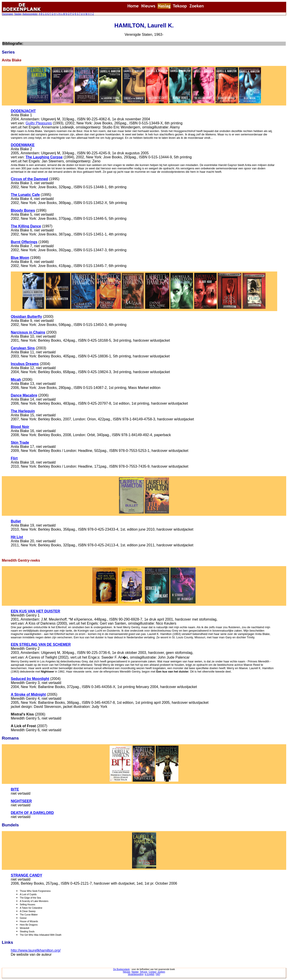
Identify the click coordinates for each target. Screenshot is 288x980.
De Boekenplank (121, 969)
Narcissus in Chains (28, 332)
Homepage (8, 14)
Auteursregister (30, 14)
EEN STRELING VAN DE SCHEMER (41, 645)
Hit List (17, 537)
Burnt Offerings (24, 242)
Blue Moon (20, 258)
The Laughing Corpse (44, 157)
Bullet (16, 521)
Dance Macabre (24, 395)
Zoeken (161, 972)
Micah (16, 380)
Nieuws (127, 972)
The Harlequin (23, 411)
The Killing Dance (26, 226)
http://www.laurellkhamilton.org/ (36, 950)
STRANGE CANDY (27, 875)
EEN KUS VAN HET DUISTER (35, 611)
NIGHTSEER (21, 801)
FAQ (158, 974)
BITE (15, 789)
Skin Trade (20, 443)
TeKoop (144, 972)
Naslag (18, 14)
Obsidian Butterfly (26, 317)
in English (150, 974)
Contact (152, 972)
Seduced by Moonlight (30, 679)
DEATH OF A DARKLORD (32, 813)
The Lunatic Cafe (25, 195)
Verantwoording (136, 974)
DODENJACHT (23, 111)
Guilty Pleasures (39, 123)
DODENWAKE (23, 145)
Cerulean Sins (23, 348)
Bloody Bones (23, 210)
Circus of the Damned (29, 179)
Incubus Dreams (25, 364)
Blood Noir (20, 427)
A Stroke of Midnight (28, 694)
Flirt (14, 458)
